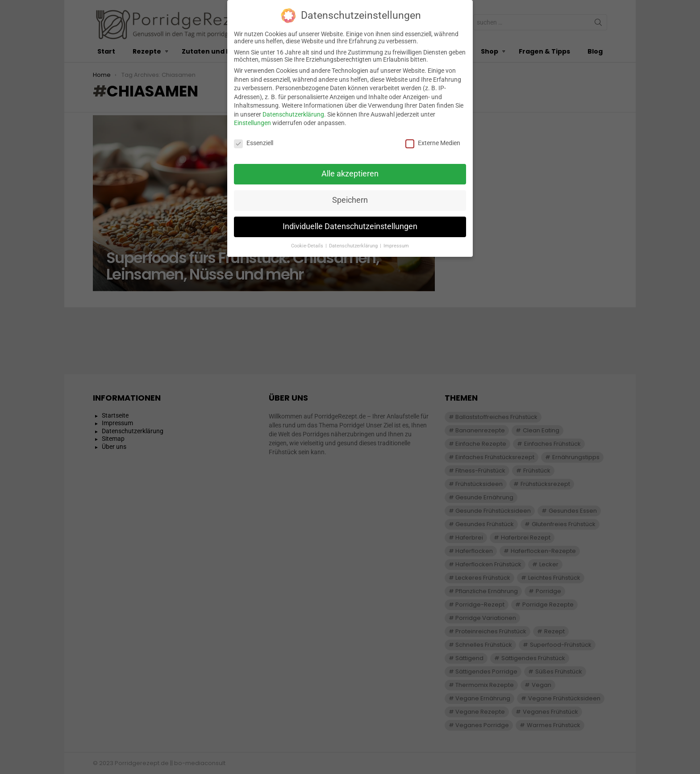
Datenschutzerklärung (293, 109)
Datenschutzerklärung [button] (354, 241)
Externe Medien (433, 138)
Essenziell (254, 138)
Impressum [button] (396, 241)
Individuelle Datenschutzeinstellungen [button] (350, 221)
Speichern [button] (350, 195)
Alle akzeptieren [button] (350, 168)
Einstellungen (252, 118)
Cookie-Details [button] (308, 241)
